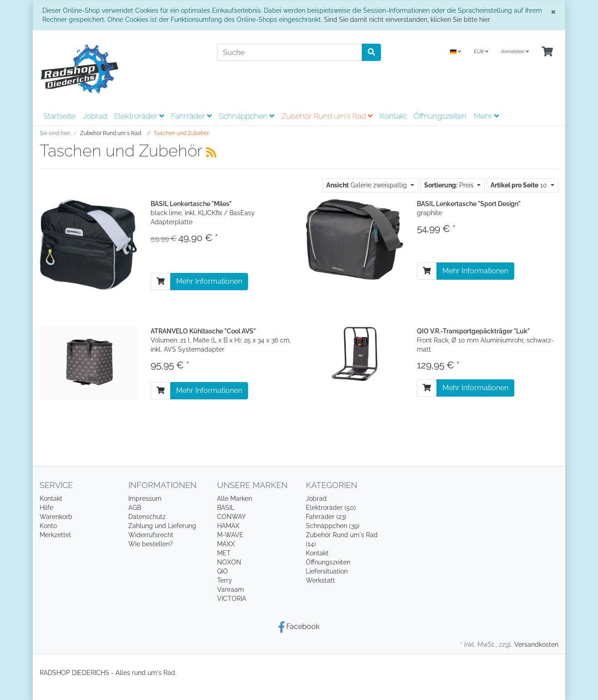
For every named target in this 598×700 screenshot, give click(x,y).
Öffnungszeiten (440, 116)
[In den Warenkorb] (161, 282)
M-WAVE (230, 535)
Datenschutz (147, 517)
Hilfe (46, 508)
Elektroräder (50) (331, 508)
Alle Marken (235, 499)
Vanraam (231, 589)
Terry (225, 580)
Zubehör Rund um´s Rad (327, 116)
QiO (223, 571)
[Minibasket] (547, 52)
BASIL (226, 508)
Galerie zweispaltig (367, 185)
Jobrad (95, 116)
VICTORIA (232, 599)
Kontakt (393, 116)
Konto (48, 526)
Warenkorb (56, 517)
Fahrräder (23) (326, 517)
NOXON (229, 562)
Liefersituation (327, 571)
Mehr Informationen (209, 281)
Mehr (486, 116)
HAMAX (228, 526)
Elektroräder (139, 116)
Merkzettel (55, 535)
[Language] (456, 52)
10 (520, 185)
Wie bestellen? (151, 544)
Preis (450, 185)
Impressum (145, 499)
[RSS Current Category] (211, 152)
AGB (135, 508)
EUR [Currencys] (481, 52)
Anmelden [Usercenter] (515, 52)
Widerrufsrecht (151, 535)
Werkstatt (320, 580)
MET (224, 553)
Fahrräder (191, 116)
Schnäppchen (246, 116)
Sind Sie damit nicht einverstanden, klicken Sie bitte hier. (408, 20)
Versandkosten (536, 645)
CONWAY (231, 517)
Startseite (59, 116)
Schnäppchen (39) (333, 526)
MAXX (226, 544)
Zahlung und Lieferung (162, 526)
